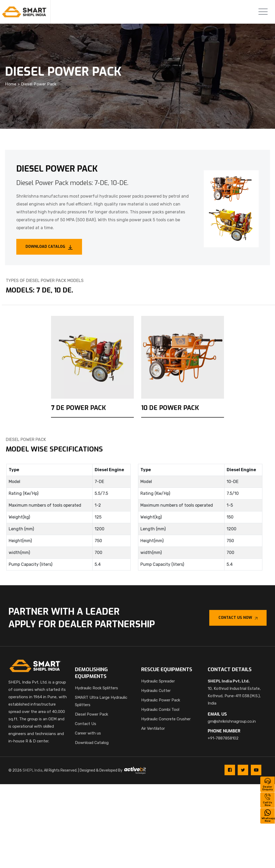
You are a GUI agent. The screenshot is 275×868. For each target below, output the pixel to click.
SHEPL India (32, 770)
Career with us (88, 733)
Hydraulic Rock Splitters (96, 688)
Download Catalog (92, 743)
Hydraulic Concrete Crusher (166, 719)
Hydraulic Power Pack (161, 700)
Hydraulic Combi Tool (160, 710)
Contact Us (86, 724)
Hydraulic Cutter (156, 691)
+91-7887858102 (223, 738)
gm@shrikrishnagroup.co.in (232, 721)
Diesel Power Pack (91, 714)
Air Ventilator (153, 728)
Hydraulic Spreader (158, 681)
